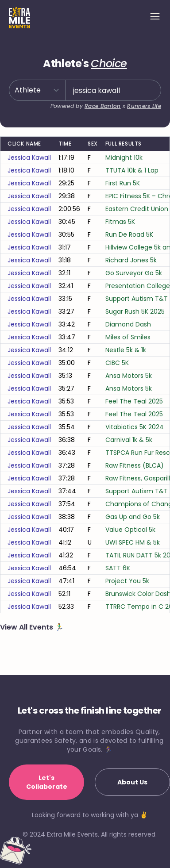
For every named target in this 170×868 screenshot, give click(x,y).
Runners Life (144, 106)
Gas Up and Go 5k (133, 517)
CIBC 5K (117, 363)
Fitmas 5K (120, 222)
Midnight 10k (124, 157)
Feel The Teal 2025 (134, 401)
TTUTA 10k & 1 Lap (132, 170)
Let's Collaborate (47, 782)
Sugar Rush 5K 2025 (135, 311)
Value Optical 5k (130, 530)
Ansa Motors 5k (129, 376)
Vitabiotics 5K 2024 (135, 427)
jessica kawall (29, 157)
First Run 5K (123, 183)
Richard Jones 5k (131, 260)
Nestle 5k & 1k (126, 350)
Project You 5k (127, 581)
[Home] (19, 18)
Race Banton (102, 106)
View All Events (27, 627)
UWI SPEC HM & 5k (133, 542)
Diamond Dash (128, 324)
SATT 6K (118, 568)
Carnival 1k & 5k (129, 440)
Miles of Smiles (128, 337)
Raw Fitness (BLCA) (135, 465)
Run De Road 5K (129, 234)
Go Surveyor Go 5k (134, 273)
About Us (132, 782)
